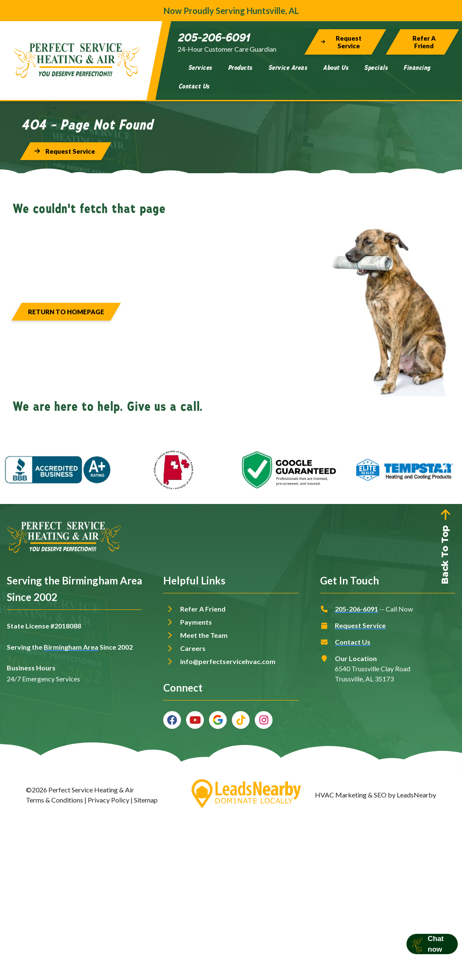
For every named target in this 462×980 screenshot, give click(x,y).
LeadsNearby (416, 795)
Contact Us (194, 86)
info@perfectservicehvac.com (228, 661)
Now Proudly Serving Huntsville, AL (231, 11)
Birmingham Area (71, 647)
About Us (335, 68)
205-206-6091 (356, 609)
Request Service (360, 625)
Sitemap (146, 800)
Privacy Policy (109, 800)
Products (240, 68)
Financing (417, 68)
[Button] (345, 42)
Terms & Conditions (54, 800)
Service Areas (288, 68)
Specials (376, 68)
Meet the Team (204, 635)
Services (200, 68)
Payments (196, 622)
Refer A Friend (203, 609)
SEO (380, 795)
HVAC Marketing (341, 795)
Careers (193, 648)
